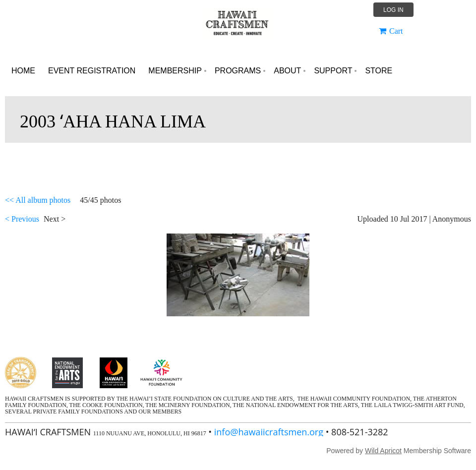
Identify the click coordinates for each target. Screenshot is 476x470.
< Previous (22, 219)
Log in (393, 10)
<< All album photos (38, 200)
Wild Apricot (383, 451)
